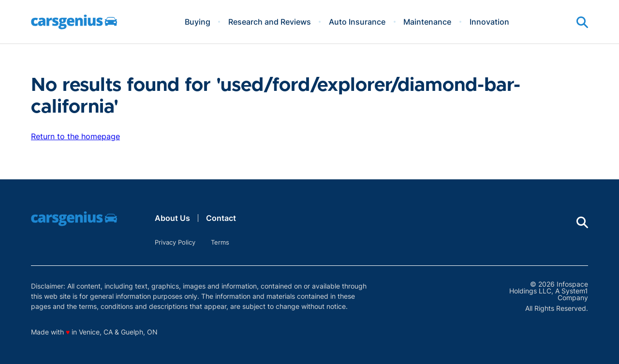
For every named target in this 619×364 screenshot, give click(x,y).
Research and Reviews (270, 22)
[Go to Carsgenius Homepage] (74, 22)
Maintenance (427, 22)
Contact (221, 218)
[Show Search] (582, 22)
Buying (198, 22)
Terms (220, 242)
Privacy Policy (175, 242)
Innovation (489, 22)
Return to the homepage (75, 136)
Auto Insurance (357, 22)
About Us (172, 218)
